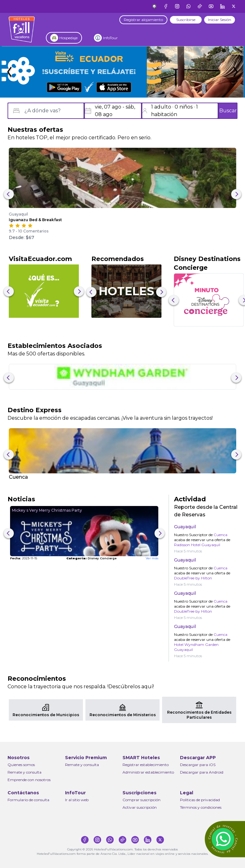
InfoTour (110, 38)
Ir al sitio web (77, 800)
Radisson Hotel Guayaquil (197, 545)
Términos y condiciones (201, 807)
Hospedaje (68, 38)
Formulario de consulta (28, 800)
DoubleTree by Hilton (193, 578)
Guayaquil (18, 214)
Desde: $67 (22, 237)
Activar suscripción (140, 807)
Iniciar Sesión (220, 20)
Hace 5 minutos (188, 551)
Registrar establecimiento (146, 765)
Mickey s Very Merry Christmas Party (47, 510)
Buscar (228, 111)
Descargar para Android (202, 772)
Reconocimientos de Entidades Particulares (199, 715)
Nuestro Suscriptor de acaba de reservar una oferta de (202, 540)
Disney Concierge (91, 558)
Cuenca (18, 477)
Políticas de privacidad (200, 800)
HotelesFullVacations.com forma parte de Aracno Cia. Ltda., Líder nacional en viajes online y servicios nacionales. (122, 854)
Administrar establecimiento (148, 772)
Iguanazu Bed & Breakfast (35, 220)
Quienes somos (21, 765)
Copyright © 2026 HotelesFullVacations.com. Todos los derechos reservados (122, 849)
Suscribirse (186, 20)
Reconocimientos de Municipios (46, 715)
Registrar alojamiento (143, 20)
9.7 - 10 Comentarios (29, 231)
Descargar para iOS (198, 765)
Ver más (152, 558)
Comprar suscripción (142, 800)
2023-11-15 (24, 558)
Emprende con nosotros (29, 780)
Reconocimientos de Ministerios (123, 715)
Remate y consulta (24, 772)
